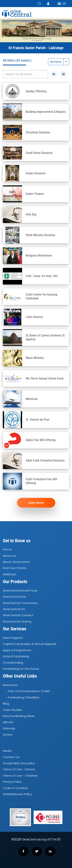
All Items (56, 62)
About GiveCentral (16, 562)
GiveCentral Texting (17, 621)
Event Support (13, 638)
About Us (9, 556)
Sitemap (9, 728)
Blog (6, 703)
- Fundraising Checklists (23, 697)
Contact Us (11, 757)
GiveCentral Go (14, 609)
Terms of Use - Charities (20, 776)
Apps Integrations (17, 650)
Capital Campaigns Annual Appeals (30, 644)
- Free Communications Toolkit (28, 691)
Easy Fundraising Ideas (19, 716)
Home (7, 550)
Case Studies (12, 710)
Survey (8, 734)
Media (7, 751)
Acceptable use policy (19, 763)
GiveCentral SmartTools (20, 590)
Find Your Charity (15, 568)
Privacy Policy (12, 782)
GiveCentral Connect (18, 615)
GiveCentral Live (14, 597)
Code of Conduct (16, 788)
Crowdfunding (13, 663)
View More (36, 503)
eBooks (8, 722)
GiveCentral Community (20, 603)
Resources (10, 685)
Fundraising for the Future (21, 669)
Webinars (10, 574)
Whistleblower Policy (17, 794)
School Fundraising (16, 656)
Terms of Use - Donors (19, 769)
